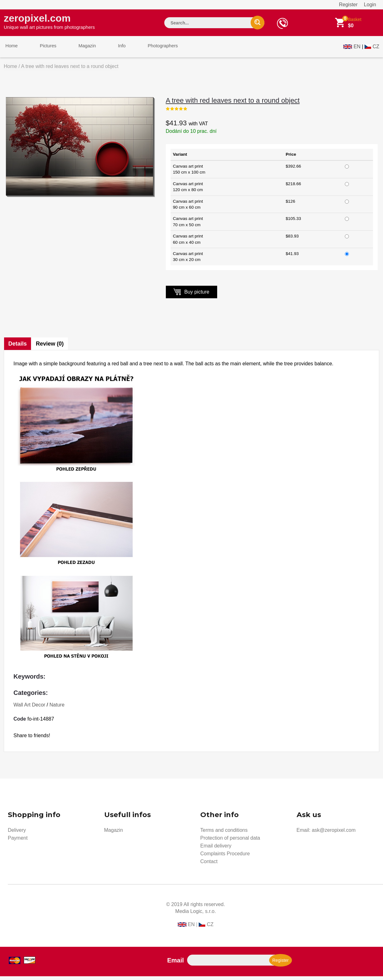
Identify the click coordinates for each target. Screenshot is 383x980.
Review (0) (51, 347)
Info (111, 50)
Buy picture (191, 295)
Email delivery (216, 850)
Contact (209, 865)
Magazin (80, 50)
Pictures (43, 50)
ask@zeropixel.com (334, 834)
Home (10, 50)
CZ (376, 49)
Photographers (149, 50)
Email (175, 964)
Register (348, 5)
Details (18, 347)
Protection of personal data (230, 842)
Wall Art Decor (29, 709)
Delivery (17, 834)
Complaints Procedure (225, 857)
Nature (57, 709)
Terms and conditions (224, 834)
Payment (18, 842)
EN (357, 49)
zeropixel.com (49, 22)
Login (370, 5)
